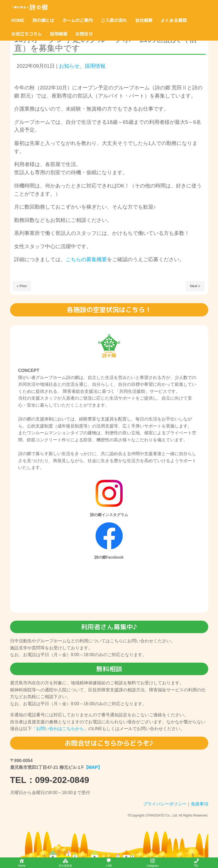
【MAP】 (93, 767)
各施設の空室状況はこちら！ (109, 310)
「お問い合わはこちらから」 (60, 729)
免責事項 (200, 804)
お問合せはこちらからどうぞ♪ (109, 743)
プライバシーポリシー (165, 804)
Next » (195, 286)
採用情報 (95, 66)
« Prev (22, 286)
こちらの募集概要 (86, 259)
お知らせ (69, 66)
